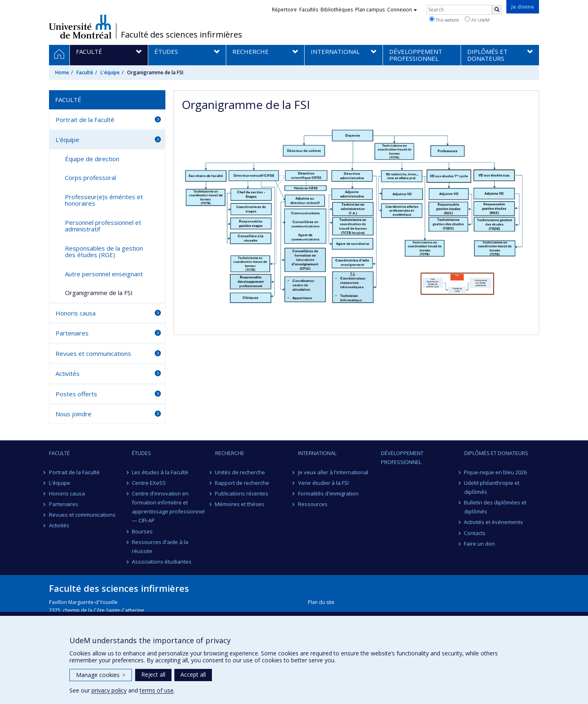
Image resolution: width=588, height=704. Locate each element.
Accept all (193, 674)
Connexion (402, 10)
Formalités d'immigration (328, 493)
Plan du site (321, 602)
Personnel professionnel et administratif (103, 226)
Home (62, 72)
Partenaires (72, 333)
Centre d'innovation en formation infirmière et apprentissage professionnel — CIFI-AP (168, 507)
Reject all (153, 674)
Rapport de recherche (242, 483)
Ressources (313, 504)
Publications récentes (242, 493)
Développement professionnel (402, 457)
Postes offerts (76, 394)
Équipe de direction (92, 159)
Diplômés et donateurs (496, 453)
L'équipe (110, 72)
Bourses (142, 531)
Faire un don (480, 544)
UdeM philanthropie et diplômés (492, 487)
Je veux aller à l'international (333, 472)
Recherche (230, 453)
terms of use (157, 690)
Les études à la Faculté (160, 472)
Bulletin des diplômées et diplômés (496, 507)
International (317, 453)
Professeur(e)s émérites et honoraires (104, 200)
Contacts (475, 533)
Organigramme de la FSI (99, 293)
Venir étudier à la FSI (323, 483)
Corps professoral (90, 178)
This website (444, 20)
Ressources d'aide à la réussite (160, 546)
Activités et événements (494, 522)
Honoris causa (76, 313)
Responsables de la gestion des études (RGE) (104, 252)
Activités (68, 373)
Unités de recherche (240, 472)
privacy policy (109, 690)
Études (141, 453)
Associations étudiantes (162, 562)
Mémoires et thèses (240, 504)
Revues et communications (93, 353)
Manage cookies (101, 675)
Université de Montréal (80, 27)
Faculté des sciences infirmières (182, 35)
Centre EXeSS (149, 483)
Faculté (85, 72)
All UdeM (477, 20)
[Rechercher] (497, 10)
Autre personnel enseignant (104, 274)
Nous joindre (73, 414)
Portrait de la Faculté (85, 120)
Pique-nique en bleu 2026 (496, 472)
